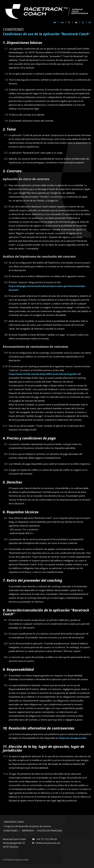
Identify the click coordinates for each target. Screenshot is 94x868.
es (76, 22)
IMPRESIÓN (28, 831)
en (62, 22)
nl (90, 22)
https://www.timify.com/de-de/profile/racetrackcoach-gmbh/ (43, 374)
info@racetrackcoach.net (48, 843)
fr (69, 22)
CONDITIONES (10, 831)
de (55, 22)
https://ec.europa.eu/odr (73, 738)
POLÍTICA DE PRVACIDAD (50, 831)
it (83, 22)
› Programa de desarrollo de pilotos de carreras (27, 826)
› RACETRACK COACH (14, 822)
